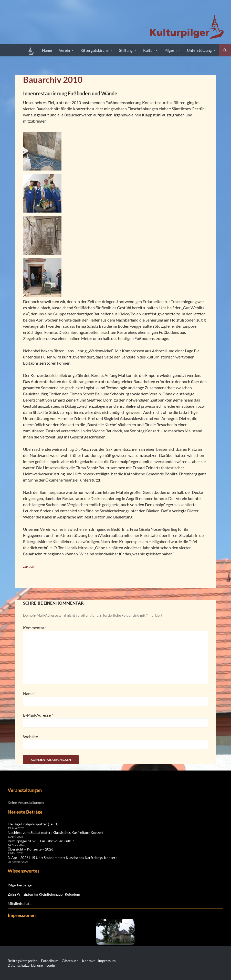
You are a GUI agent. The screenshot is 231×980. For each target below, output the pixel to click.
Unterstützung (199, 50)
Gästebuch (70, 961)
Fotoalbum (50, 961)
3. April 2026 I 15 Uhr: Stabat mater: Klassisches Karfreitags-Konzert (62, 858)
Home (47, 50)
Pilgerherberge (20, 885)
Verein (64, 50)
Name (29, 693)
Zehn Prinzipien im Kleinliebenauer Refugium (44, 894)
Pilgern (170, 50)
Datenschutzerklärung (25, 965)
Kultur (149, 50)
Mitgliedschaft (19, 903)
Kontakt (88, 961)
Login (51, 965)
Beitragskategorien (23, 961)
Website (30, 737)
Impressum (107, 961)
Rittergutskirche (94, 50)
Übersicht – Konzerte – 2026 (30, 849)
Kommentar (35, 628)
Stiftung (126, 50)
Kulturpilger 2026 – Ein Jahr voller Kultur (41, 841)
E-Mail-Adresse (38, 715)
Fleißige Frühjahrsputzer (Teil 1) (33, 824)
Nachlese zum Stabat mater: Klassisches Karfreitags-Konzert (56, 832)
